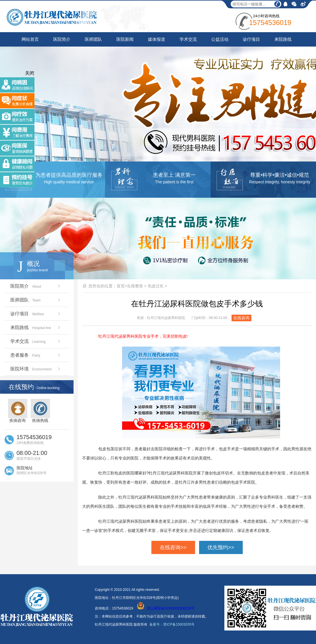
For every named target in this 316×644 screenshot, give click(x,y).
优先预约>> (221, 547)
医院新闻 (125, 39)
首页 (121, 286)
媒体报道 (157, 39)
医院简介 (62, 39)
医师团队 (93, 39)
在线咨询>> (173, 547)
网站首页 (30, 39)
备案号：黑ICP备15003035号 (172, 624)
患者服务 (36, 355)
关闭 (30, 73)
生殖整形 (135, 286)
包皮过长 (156, 286)
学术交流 (188, 39)
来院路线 (283, 39)
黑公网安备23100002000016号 (166, 608)
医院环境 (36, 369)
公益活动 (220, 39)
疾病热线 (40, 411)
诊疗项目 (251, 39)
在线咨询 (241, 318)
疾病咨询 (18, 411)
